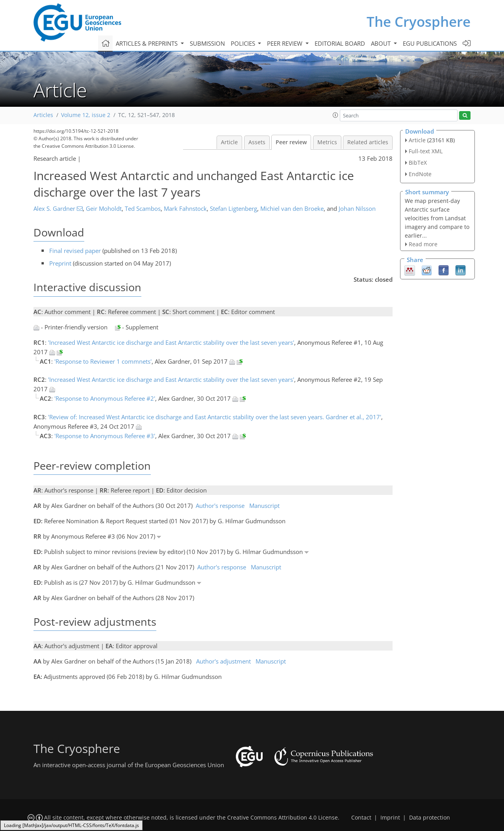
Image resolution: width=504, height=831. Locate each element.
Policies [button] (244, 43)
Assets (257, 142)
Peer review (291, 142)
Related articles (368, 142)
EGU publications (430, 43)
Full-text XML (426, 151)
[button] (335, 115)
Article (229, 142)
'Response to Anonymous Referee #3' (105, 436)
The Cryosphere (419, 21)
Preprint (60, 263)
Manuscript (264, 506)
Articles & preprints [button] (147, 43)
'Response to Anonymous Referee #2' (105, 398)
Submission (207, 43)
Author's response (220, 506)
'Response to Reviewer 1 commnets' (103, 361)
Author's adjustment (223, 661)
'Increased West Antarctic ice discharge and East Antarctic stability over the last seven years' (171, 342)
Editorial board (340, 43)
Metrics (327, 142)
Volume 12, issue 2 (86, 115)
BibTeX (418, 163)
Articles (43, 115)
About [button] (382, 43)
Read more (423, 244)
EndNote (420, 174)
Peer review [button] (285, 43)
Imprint (390, 818)
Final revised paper (75, 251)
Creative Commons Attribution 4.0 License (283, 818)
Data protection (430, 818)
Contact (361, 818)
